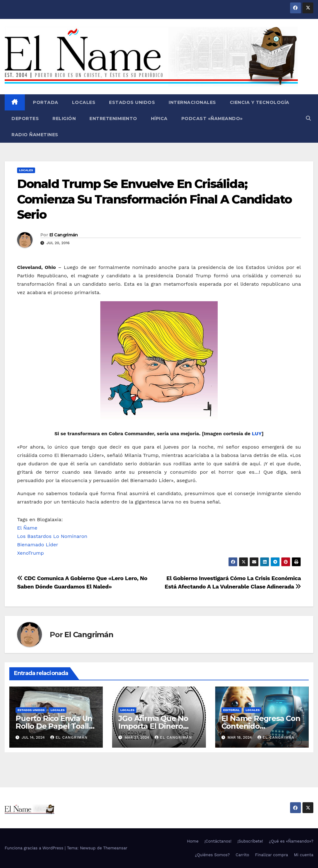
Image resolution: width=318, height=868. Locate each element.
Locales (84, 102)
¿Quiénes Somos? (212, 855)
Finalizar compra (271, 855)
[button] (308, 118)
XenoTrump (30, 553)
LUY (257, 434)
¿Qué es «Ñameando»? (291, 841)
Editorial (232, 710)
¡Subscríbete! (250, 841)
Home (193, 841)
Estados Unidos (132, 102)
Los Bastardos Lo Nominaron (52, 536)
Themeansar (115, 848)
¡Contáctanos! (218, 841)
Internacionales (192, 102)
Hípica (159, 119)
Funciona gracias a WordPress (35, 848)
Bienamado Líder (38, 545)
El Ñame (27, 528)
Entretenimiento (113, 119)
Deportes (25, 119)
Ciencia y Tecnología (260, 102)
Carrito (243, 855)
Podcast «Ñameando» (212, 119)
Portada (45, 102)
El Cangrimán (64, 235)
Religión (64, 119)
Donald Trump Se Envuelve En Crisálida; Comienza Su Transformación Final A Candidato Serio (154, 199)
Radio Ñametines (35, 135)
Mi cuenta (304, 855)
